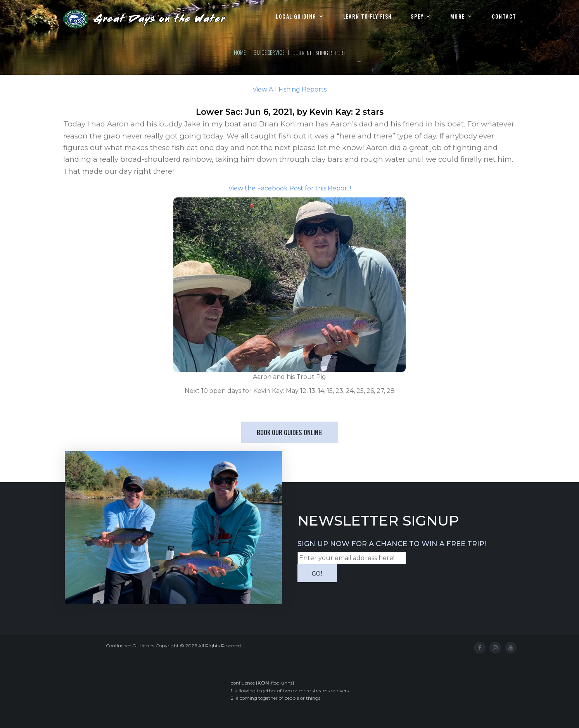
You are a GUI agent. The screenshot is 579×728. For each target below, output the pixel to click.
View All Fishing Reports (289, 89)
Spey (417, 16)
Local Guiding (296, 16)
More (458, 16)
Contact (504, 16)
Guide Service (269, 52)
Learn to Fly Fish (368, 16)
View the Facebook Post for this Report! (290, 188)
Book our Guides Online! (290, 432)
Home (240, 52)
